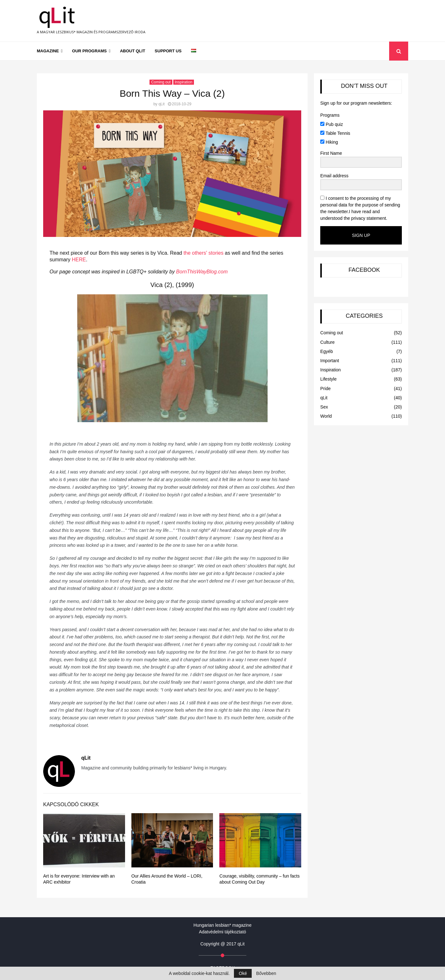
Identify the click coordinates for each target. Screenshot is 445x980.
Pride (325, 389)
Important (330, 361)
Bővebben (266, 973)
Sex (324, 407)
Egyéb (327, 351)
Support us (168, 51)
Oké (243, 973)
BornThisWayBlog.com (202, 272)
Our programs (89, 51)
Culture (327, 342)
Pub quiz (332, 124)
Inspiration (184, 82)
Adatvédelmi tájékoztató (223, 932)
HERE (79, 260)
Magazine (48, 51)
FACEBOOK (364, 270)
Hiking (329, 142)
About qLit (133, 51)
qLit (161, 104)
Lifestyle (328, 379)
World (326, 416)
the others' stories (203, 253)
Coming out (161, 82)
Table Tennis (335, 133)
